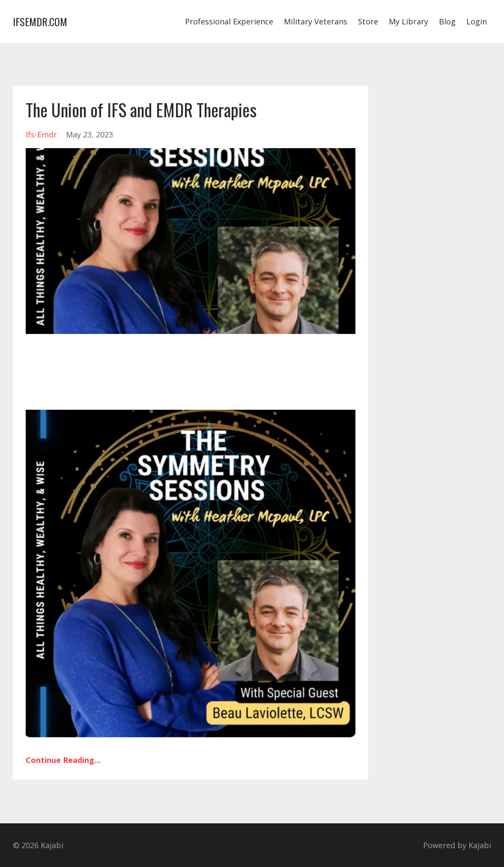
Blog (447, 21)
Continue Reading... (63, 760)
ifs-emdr (41, 134)
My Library (409, 21)
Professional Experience (229, 21)
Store (368, 21)
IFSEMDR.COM (40, 21)
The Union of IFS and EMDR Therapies (141, 110)
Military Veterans (316, 21)
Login (477, 21)
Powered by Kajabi (457, 845)
